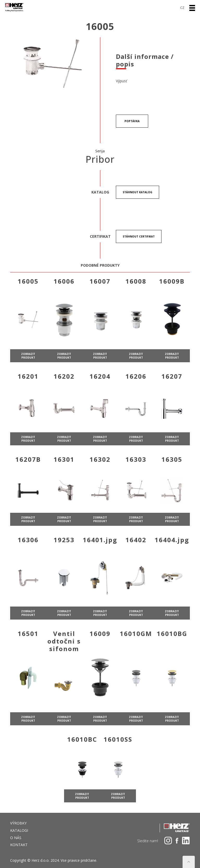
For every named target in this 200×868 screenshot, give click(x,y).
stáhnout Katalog (137, 192)
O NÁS (16, 838)
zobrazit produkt (28, 374)
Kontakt (19, 845)
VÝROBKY (18, 823)
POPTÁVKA (132, 121)
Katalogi (19, 830)
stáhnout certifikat (139, 236)
